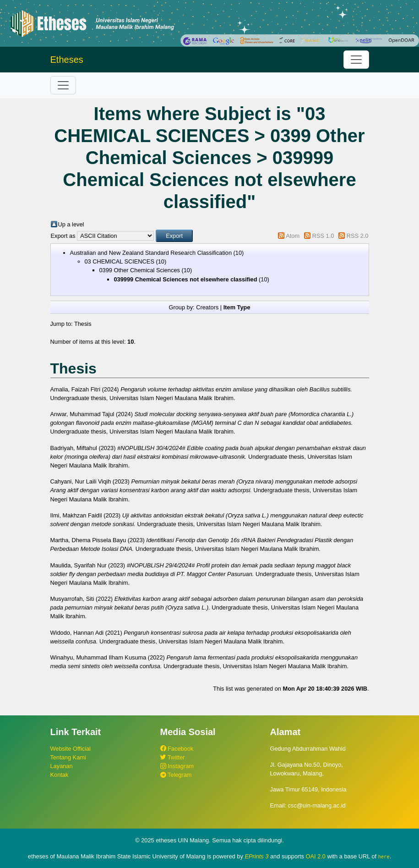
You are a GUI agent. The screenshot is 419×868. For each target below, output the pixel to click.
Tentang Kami (68, 757)
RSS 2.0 (358, 236)
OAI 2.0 (316, 856)
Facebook (177, 749)
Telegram (176, 775)
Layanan (62, 766)
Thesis (83, 324)
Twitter (173, 757)
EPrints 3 (257, 856)
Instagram (177, 766)
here (384, 857)
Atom (293, 236)
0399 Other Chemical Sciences (140, 270)
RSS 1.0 (323, 236)
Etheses (67, 60)
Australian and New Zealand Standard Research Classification (151, 253)
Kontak (60, 775)
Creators (207, 307)
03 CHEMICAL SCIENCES (120, 261)
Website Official (71, 749)
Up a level (71, 224)
